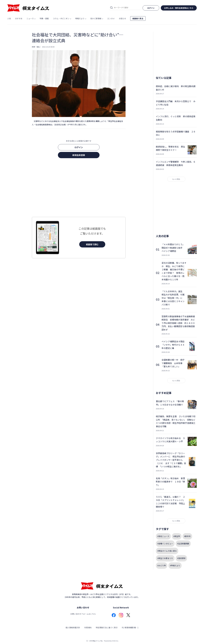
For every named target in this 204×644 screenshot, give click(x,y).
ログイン (79, 147)
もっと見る (176, 179)
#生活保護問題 (183, 544)
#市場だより (175, 565)
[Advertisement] (79, 188)
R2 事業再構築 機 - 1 (130, 627)
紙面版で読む (92, 244)
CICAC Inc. (115, 641)
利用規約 (88, 627)
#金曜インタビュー (165, 544)
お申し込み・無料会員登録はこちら (179, 8)
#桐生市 (177, 536)
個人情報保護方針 (73, 627)
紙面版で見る (138, 18)
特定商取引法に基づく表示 (107, 627)
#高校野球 (181, 558)
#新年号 (187, 536)
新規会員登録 (79, 155)
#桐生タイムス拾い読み (167, 551)
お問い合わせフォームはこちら (83, 614)
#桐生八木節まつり (165, 558)
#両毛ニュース (163, 536)
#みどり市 (162, 565)
